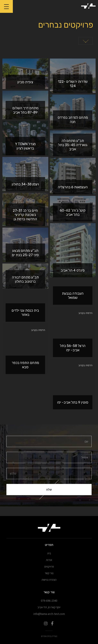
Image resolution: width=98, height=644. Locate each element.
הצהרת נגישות (49, 580)
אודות (49, 560)
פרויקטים (49, 566)
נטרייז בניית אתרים (49, 636)
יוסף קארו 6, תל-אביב (49, 607)
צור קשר (49, 573)
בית (49, 553)
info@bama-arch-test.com (49, 614)
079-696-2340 (49, 601)
